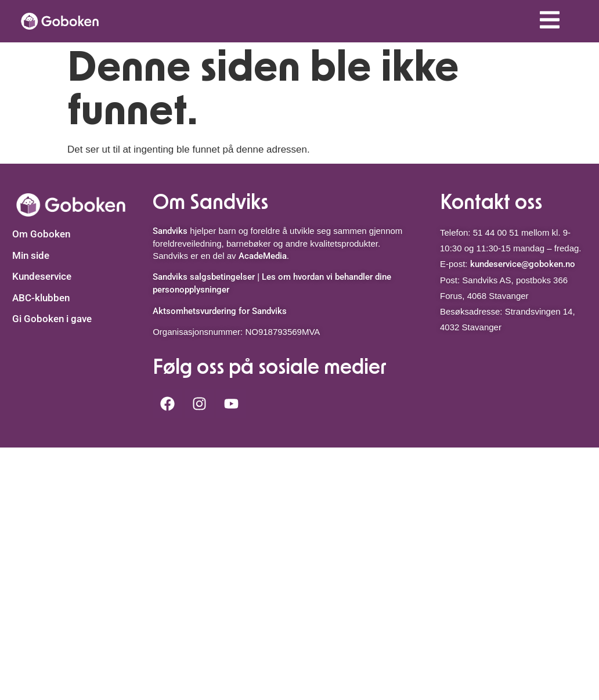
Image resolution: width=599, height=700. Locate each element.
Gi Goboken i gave (52, 319)
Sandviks (170, 231)
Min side (31, 255)
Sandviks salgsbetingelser (204, 277)
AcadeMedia (263, 256)
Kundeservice (42, 276)
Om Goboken (41, 234)
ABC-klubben (41, 298)
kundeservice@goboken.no (523, 264)
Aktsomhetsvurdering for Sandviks (220, 311)
